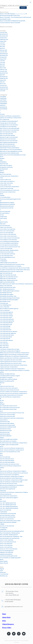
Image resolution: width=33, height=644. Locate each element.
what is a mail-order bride (7, 540)
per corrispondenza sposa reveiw (8, 409)
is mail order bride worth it (6, 256)
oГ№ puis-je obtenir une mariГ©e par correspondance (14, 392)
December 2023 (4, 54)
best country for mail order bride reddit (10, 128)
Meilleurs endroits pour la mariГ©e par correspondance (14, 356)
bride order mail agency (6, 165)
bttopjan (2, 173)
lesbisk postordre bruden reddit (8, 287)
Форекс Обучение (4, 563)
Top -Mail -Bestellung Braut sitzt (8, 505)
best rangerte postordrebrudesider (9, 143)
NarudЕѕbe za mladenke (6, 378)
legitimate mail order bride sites (8, 279)
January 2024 (3, 52)
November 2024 (4, 36)
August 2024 (3, 41)
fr (0, 220)
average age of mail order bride (8, 123)
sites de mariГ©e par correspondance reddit (11, 482)
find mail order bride (5, 211)
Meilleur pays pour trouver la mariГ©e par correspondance (15, 353)
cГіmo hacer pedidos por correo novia (10, 190)
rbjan (1, 453)
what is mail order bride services (8, 542)
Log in (1, 571)
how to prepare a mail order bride (8, 240)
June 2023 (3, 62)
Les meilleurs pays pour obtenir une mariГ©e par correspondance (16, 284)
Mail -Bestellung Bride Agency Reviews (10, 291)
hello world (3, 224)
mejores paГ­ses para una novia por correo (11, 363)
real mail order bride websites (7, 462)
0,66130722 (3, 105)
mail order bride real (5, 328)
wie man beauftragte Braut (7, 551)
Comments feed (4, 574)
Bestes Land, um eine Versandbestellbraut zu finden (13, 155)
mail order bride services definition (9, 332)
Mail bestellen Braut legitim (7, 294)
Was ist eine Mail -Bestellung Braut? (9, 535)
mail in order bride (5, 307)
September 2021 (4, 78)
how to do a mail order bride (7, 231)
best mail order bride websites (7, 135)
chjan (1, 178)
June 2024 (3, 45)
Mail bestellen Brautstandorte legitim (9, 300)
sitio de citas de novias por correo (8, 483)
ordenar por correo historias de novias (10, 390)
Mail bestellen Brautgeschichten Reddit (10, 298)
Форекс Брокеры (4, 561)
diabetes (2, 195)
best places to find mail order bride (9, 141)
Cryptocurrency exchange (7, 188)
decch (2, 194)
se (1, 469)
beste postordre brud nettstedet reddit (9, 153)
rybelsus (2, 468)
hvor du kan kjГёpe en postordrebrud (9, 243)
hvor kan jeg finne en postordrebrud (9, 245)
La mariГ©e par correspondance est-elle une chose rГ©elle (15, 268)
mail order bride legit (5, 326)
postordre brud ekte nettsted (7, 423)
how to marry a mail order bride (8, 234)
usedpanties (3, 529)
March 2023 (3, 68)
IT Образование (4, 261)
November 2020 (4, 87)
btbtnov (2, 171)
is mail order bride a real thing (7, 254)
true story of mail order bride (7, 526)
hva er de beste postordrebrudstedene (10, 241)
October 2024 (3, 38)
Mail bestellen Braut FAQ (6, 293)
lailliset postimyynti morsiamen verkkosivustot (12, 271)
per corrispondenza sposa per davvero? (10, 408)
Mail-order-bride (4, 347)
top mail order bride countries (7, 515)
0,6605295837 (4, 104)
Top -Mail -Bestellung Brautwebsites (9, 508)
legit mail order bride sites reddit (8, 275)
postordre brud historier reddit (7, 425)
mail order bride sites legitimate (8, 333)
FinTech (2, 215)
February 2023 (3, 70)
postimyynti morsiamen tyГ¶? (7, 416)
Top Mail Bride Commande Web (8, 514)
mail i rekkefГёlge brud (6, 305)
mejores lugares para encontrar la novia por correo (13, 362)
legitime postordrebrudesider (7, 282)
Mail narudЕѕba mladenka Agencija (9, 309)
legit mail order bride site (6, 273)
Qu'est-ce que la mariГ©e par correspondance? (12, 450)
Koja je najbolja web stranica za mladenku (11, 266)
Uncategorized (4, 528)
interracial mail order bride (7, 252)
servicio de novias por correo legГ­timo (10, 475)
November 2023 (4, 55)
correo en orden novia (5, 180)
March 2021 (3, 84)
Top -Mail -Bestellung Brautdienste (9, 506)
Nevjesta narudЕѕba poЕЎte (7, 381)
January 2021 (3, 85)
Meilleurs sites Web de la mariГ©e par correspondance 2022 (15, 358)
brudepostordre (4, 169)
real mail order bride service (7, 459)
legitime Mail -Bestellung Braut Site (9, 280)
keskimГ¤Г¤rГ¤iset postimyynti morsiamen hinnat (12, 264)
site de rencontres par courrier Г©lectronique (11, 478)
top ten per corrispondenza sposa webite (10, 521)
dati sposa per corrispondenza (8, 192)
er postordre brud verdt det (7, 208)
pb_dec (2, 400)
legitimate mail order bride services (9, 277)
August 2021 (3, 80)
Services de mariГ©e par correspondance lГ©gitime (13, 471)
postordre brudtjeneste (6, 436)
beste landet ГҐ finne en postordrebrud (10, 148)
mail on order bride (5, 310)
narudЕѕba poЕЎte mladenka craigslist (10, 376)
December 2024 (4, 34)
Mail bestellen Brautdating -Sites (8, 296)
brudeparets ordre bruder (6, 167)
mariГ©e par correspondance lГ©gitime (10, 351)
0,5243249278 (3, 102)
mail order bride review (6, 330)
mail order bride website (6, 337)
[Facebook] (9, 634)
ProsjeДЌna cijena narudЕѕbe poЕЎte (9, 445)
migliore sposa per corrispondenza (9, 367)
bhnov (2, 157)
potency (2, 438)
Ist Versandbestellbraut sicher (7, 257)
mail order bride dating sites (7, 321)
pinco (1, 411)
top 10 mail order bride (6, 510)
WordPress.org (4, 576)
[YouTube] (24, 634)
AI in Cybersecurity (5, 120)
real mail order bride (5, 457)
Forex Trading (3, 218)
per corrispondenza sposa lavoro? (9, 406)
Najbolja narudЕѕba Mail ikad (7, 374)
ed (1, 201)
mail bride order (4, 303)
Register (2, 569)
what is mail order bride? (6, 544)
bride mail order (4, 164)
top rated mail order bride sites (8, 517)
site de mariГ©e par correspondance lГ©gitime (12, 476)
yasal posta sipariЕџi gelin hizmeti (9, 556)
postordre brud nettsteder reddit (8, 427)
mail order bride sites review (7, 335)
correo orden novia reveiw (6, 183)
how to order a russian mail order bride (10, 238)
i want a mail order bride (6, 248)
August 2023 (3, 59)
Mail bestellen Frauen (5, 302)
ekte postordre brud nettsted (7, 203)
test (1, 499)
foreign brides (3, 217)
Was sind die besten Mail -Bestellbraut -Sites (11, 537)
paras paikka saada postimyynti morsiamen (11, 395)
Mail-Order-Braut (4, 346)
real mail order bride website (7, 460)
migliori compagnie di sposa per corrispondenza (12, 369)
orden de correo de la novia (7, 386)
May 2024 (2, 47)
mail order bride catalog (6, 314)
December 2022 (4, 73)
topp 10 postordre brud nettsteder (8, 522)
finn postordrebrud (5, 213)
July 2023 (2, 61)
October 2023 (3, 57)
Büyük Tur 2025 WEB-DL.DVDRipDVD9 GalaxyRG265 (13, 21)
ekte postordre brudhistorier (7, 206)
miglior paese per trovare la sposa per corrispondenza (14, 365)
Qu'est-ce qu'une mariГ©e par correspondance (12, 448)
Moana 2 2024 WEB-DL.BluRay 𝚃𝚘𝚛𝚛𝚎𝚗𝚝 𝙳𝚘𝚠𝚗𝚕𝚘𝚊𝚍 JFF (14, 14)
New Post (2, 383)
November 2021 (4, 77)
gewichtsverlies (4, 222)
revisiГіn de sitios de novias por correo (9, 464)
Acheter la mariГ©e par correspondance (10, 116)
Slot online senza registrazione (8, 489)
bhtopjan (2, 158)
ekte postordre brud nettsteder (7, 204)
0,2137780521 (3, 100)
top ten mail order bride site (7, 519)
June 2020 (3, 91)
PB (1, 399)
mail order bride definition (6, 323)
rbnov (1, 455)
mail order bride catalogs (6, 316)
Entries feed (3, 572)
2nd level (2, 114)
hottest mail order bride (6, 227)
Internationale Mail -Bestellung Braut (9, 250)
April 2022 (2, 75)
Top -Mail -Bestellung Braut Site (8, 503)
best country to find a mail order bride (9, 130)
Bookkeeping (3, 162)
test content (3, 501)
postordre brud (4, 420)
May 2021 (2, 82)
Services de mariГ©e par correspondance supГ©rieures (14, 473)
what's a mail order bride (6, 545)
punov (2, 446)
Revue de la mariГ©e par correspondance (11, 466)
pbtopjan (2, 404)
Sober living (3, 491)
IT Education (3, 259)
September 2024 (4, 39)
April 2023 (2, 66)
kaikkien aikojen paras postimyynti (9, 263)
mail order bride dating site (7, 319)
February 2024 (4, 50)
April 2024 (2, 48)
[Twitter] (14, 634)
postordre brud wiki (5, 432)
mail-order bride (4, 344)
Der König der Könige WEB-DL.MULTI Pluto (10, 16)
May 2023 (2, 64)
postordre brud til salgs (6, 430)
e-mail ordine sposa (5, 197)
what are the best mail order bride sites (10, 538)
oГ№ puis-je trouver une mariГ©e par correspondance (14, 393)
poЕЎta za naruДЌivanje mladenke (9, 439)
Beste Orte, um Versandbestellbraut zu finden (11, 151)
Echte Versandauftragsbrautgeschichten (10, 199)
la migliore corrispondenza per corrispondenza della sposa (15, 270)
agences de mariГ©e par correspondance (11, 118)
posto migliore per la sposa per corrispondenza (12, 418)
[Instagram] (19, 634)
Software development (6, 494)
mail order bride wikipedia (6, 340)
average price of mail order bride (8, 127)
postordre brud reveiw (5, 429)
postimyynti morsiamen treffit (7, 415)
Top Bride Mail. (4, 512)
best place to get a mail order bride (9, 137)
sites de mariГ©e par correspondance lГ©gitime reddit (14, 480)
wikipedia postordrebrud (6, 554)
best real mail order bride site (7, 144)
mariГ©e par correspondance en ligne (10, 349)
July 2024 (2, 43)
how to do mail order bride (7, 233)
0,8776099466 (4, 109)
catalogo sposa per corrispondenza (9, 176)
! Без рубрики (3, 97)
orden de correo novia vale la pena (9, 388)
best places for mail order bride (8, 139)
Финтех (2, 560)
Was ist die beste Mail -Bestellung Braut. (10, 533)
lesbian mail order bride (6, 286)
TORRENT (2, 524)
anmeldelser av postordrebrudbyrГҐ (9, 121)
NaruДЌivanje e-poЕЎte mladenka (9, 379)
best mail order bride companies (8, 132)
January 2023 (3, 71)
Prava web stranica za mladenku (8, 441)
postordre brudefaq (5, 434)
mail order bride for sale (6, 324)
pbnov (2, 402)
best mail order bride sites (6, 134)
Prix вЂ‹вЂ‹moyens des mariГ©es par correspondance (14, 443)
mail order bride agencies (6, 312)
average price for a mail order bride (9, 125)
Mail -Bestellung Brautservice (7, 289)
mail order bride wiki (5, 339)
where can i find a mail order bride (9, 549)
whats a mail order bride (6, 547)
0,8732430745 (3, 107)
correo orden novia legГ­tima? (7, 181)
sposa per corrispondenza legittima (9, 498)
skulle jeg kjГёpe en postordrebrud (8, 487)
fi (0, 210)
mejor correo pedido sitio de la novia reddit (11, 360)
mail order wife (4, 342)
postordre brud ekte (5, 422)
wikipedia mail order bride (6, 552)
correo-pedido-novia (5, 185)
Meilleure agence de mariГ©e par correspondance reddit (14, 355)
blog (1, 160)
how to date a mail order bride (8, 229)
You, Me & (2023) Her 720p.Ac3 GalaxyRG (10, 23)
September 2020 (4, 89)
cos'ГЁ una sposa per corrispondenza (9, 187)
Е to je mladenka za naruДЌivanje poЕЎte (10, 558)
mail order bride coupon (6, 317)
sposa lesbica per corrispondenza (9, 496)
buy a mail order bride (6, 174)
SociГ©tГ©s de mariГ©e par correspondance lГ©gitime (14, 492)
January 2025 (3, 32)
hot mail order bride (5, 225)
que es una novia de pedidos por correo (10, 452)
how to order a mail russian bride (8, 236)
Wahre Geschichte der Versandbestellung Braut (12, 531)
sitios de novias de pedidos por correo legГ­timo (12, 485)
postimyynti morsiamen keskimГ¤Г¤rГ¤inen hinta (12, 413)
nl (0, 385)
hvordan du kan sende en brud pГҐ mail (10, 247)
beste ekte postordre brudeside (8, 146)
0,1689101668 (3, 98)
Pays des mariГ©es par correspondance (10, 397)
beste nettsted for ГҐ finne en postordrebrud (11, 150)
